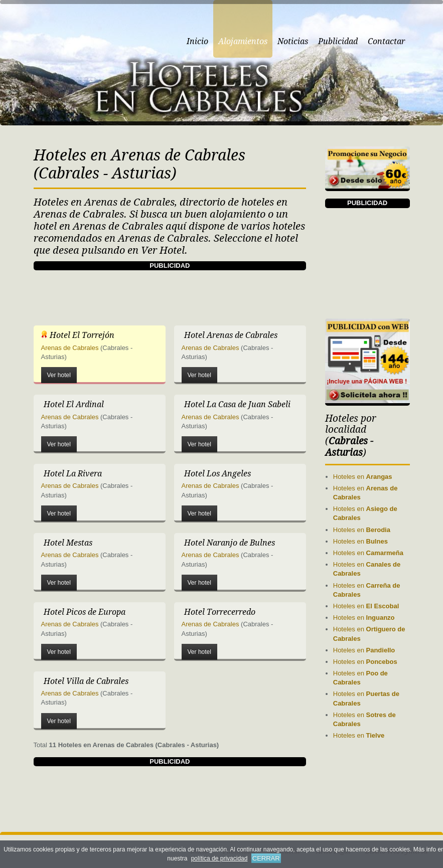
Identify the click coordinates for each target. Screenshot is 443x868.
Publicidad (338, 41)
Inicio (197, 41)
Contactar (386, 41)
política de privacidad (219, 858)
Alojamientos (243, 41)
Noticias (293, 41)
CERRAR (266, 858)
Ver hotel (59, 375)
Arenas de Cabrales (70, 348)
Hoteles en (363, 477)
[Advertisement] (216, 293)
